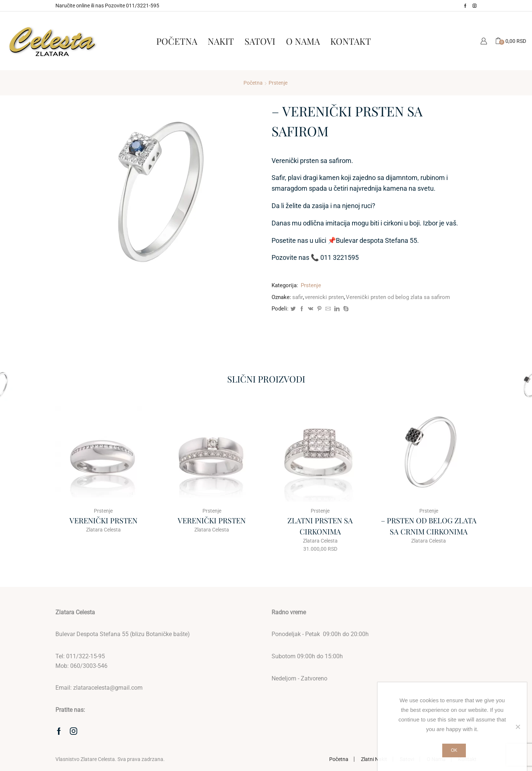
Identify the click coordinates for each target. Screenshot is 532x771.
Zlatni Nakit (374, 759)
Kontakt (351, 41)
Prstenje (278, 83)
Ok (454, 750)
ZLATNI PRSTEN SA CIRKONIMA (320, 526)
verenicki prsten (324, 297)
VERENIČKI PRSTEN (103, 520)
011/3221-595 (143, 6)
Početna (177, 41)
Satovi (260, 41)
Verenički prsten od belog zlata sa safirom (398, 297)
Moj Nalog (484, 41)
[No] (518, 727)
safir (298, 297)
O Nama (303, 41)
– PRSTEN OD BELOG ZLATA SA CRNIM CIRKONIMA (429, 526)
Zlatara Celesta (103, 530)
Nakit (221, 41)
